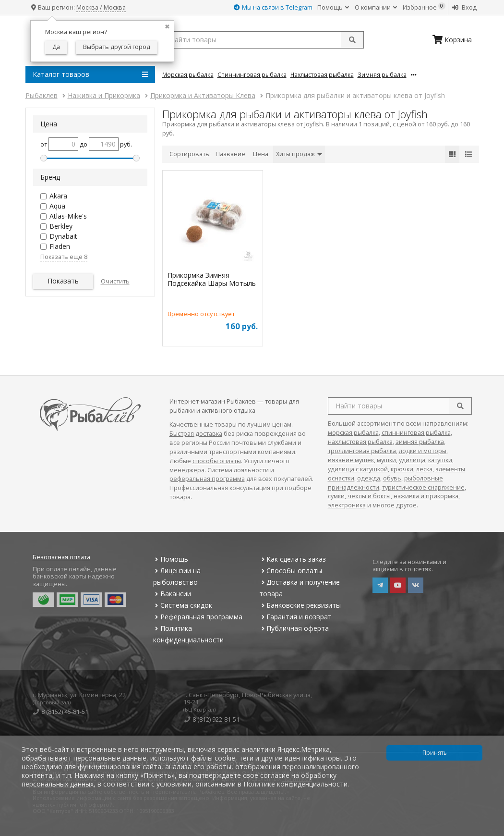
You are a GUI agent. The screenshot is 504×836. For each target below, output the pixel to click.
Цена (261, 154)
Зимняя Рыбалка (382, 74)
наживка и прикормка (426, 496)
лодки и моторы (423, 451)
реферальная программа (207, 479)
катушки (440, 460)
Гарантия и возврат (295, 617)
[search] (460, 406)
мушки (386, 460)
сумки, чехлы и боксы (359, 496)
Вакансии (172, 594)
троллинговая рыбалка (362, 451)
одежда (369, 478)
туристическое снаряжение (423, 487)
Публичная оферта (294, 628)
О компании (376, 7)
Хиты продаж (299, 154)
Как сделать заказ (293, 559)
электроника (347, 505)
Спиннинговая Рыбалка (252, 74)
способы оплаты (217, 461)
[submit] (352, 40)
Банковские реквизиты (300, 605)
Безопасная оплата (61, 557)
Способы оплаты (291, 571)
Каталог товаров (90, 74)
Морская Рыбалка (188, 74)
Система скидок (183, 605)
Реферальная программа (198, 617)
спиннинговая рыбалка (416, 433)
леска (424, 469)
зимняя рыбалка (420, 442)
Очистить (115, 281)
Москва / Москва (101, 7)
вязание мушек (351, 460)
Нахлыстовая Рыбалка (322, 74)
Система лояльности (238, 470)
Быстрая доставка (196, 434)
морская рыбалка (353, 433)
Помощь (333, 7)
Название (230, 154)
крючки (402, 469)
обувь (392, 478)
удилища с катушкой (358, 469)
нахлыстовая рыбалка (360, 442)
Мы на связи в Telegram (273, 7)
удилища (412, 460)
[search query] (263, 40)
